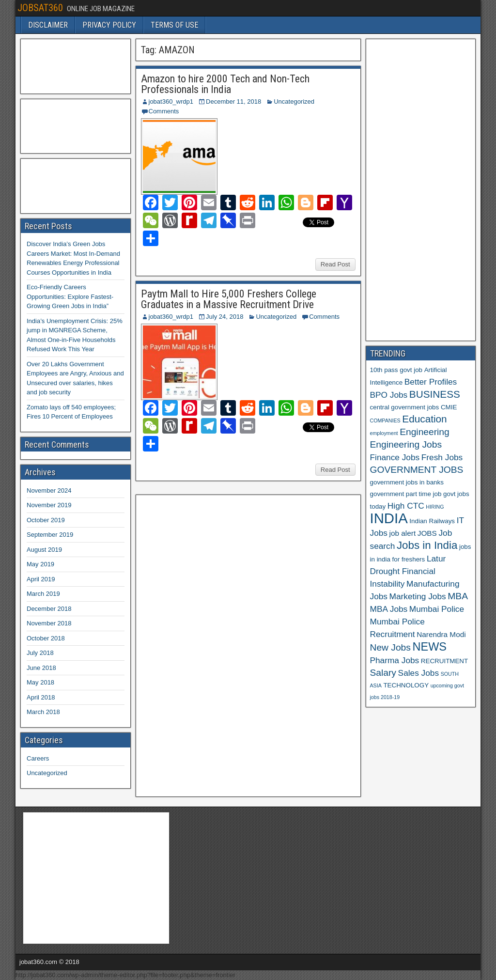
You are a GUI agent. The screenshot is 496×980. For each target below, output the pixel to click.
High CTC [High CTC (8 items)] (406, 506)
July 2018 (40, 653)
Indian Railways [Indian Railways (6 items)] (432, 521)
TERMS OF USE (174, 25)
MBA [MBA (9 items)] (458, 596)
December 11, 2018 (233, 101)
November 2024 (49, 490)
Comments (164, 111)
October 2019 (46, 520)
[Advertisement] (213, 644)
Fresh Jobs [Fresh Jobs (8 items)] (442, 457)
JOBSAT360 (40, 8)
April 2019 (41, 579)
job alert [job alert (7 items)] (403, 533)
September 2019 (50, 535)
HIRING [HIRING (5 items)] (435, 507)
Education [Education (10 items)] (424, 419)
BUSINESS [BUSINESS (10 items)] (435, 394)
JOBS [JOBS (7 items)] (427, 533)
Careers (38, 758)
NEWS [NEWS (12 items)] (430, 647)
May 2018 (40, 682)
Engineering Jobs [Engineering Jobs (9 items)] (406, 444)
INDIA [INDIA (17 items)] (389, 518)
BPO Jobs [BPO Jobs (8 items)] (389, 395)
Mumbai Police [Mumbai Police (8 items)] (437, 609)
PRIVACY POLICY (109, 25)
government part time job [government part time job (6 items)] (406, 494)
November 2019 (49, 505)
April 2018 (41, 697)
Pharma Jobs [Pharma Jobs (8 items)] (395, 660)
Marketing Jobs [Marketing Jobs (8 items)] (418, 596)
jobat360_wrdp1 (171, 101)
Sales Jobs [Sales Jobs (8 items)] (418, 673)
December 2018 (49, 609)
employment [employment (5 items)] (384, 433)
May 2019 (40, 564)
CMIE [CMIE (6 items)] (449, 407)
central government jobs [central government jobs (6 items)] (405, 407)
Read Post (335, 264)
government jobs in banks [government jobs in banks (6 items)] (407, 482)
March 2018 (43, 712)
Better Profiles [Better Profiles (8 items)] (431, 382)
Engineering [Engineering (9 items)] (425, 432)
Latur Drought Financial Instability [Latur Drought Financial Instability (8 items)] (408, 571)
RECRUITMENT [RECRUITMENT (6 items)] (444, 661)
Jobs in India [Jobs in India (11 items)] (427, 545)
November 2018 (49, 623)
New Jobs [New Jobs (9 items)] (390, 647)
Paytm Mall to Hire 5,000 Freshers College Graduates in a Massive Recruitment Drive (229, 299)
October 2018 (46, 638)
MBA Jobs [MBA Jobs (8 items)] (389, 609)
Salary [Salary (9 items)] (383, 673)
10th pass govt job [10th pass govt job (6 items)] (396, 370)
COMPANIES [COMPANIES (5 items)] (385, 420)
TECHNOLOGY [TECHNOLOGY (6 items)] (406, 685)
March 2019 (43, 594)
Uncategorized (294, 101)
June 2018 (41, 668)
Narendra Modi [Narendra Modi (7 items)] (441, 634)
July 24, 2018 (225, 317)
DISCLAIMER (48, 25)
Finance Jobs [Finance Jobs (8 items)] (395, 457)
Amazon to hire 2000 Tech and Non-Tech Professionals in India (225, 84)
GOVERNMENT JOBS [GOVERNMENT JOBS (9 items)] (417, 470)
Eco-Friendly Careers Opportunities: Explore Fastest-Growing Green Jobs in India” (70, 296)
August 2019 (44, 550)
